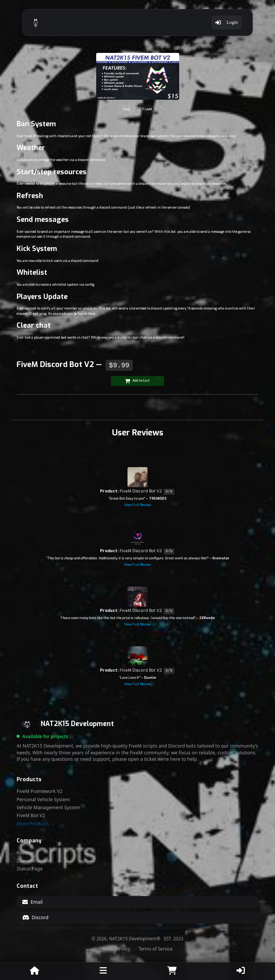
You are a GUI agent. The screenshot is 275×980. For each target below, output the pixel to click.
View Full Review (137, 505)
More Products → (36, 824)
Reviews (25, 853)
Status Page (30, 869)
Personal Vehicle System (43, 800)
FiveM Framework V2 (39, 791)
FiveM (147, 109)
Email (32, 902)
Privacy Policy (117, 949)
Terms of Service (155, 949)
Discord (35, 917)
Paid (127, 109)
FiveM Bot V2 (31, 816)
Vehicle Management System (48, 808)
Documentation (34, 861)
